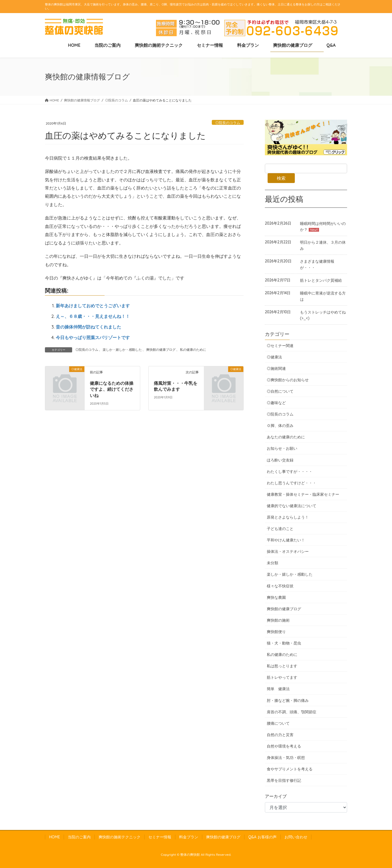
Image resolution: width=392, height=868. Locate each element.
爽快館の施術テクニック (120, 837)
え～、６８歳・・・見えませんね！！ (93, 316)
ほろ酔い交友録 (280, 460)
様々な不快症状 (280, 586)
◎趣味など (276, 403)
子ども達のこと (280, 529)
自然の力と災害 (280, 735)
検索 (281, 178)
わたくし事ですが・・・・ (290, 472)
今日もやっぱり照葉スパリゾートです (93, 337)
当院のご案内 (79, 837)
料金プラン (189, 837)
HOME (54, 837)
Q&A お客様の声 (262, 837)
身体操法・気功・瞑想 (286, 758)
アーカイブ (276, 796)
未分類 (272, 563)
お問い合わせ (296, 837)
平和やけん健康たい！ (286, 540)
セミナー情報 (160, 837)
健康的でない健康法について (292, 506)
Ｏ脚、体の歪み (280, 426)
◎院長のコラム (228, 123)
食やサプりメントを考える (290, 769)
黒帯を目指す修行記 (284, 780)
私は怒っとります (282, 666)
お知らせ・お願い (282, 448)
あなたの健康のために (286, 437)
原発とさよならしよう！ (288, 517)
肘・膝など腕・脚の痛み (288, 700)
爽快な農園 (276, 597)
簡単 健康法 (278, 689)
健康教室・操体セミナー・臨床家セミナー (303, 494)
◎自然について (280, 391)
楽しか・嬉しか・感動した (122, 350)
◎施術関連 (276, 368)
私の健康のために (193, 350)
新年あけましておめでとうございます (93, 306)
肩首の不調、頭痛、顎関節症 (292, 712)
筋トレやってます (282, 677)
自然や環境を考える (284, 746)
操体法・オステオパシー (288, 551)
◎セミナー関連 (280, 346)
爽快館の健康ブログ (161, 350)
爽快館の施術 (278, 620)
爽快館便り (276, 632)
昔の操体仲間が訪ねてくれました (88, 327)
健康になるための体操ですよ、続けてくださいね (112, 389)
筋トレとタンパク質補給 (321, 280)
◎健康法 (274, 357)
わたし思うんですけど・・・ (292, 483)
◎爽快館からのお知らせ (288, 380)
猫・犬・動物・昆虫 (284, 643)
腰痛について (278, 723)
